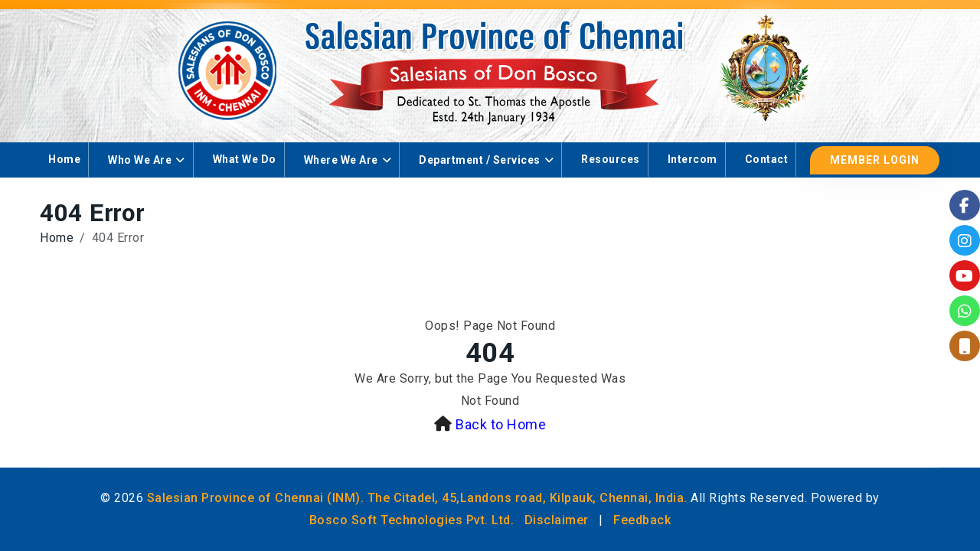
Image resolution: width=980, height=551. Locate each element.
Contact (767, 159)
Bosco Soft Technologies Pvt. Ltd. (412, 520)
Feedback (642, 520)
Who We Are (140, 160)
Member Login (875, 160)
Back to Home (501, 424)
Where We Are (341, 160)
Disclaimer (557, 520)
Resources (611, 159)
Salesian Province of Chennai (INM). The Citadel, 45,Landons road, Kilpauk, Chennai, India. (417, 498)
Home (64, 159)
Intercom (693, 159)
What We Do (245, 159)
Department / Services (480, 160)
